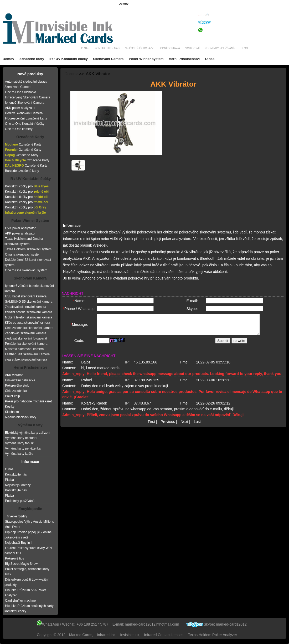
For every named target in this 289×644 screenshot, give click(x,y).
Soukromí (192, 48)
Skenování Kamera (30, 278)
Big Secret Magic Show (21, 564)
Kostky (10, 407)
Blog (244, 48)
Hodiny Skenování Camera (24, 113)
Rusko (270, 4)
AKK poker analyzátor (20, 108)
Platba (9, 480)
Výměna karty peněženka (23, 448)
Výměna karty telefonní (21, 438)
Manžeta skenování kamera (24, 349)
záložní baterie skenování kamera (29, 312)
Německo (174, 4)
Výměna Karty (30, 425)
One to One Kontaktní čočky (25, 124)
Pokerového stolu (17, 386)
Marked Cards (81, 635)
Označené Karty (30, 137)
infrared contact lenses (164, 635)
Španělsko (239, 4)
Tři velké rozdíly (16, 516)
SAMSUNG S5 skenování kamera (29, 302)
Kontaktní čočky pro (27, 186)
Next (184, 426)
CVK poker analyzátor (20, 228)
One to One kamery (19, 129)
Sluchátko (12, 412)
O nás (85, 48)
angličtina (143, 4)
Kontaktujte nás (107, 48)
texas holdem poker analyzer (213, 635)
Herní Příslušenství (184, 59)
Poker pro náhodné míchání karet (28, 401)
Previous (168, 426)
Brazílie (190, 4)
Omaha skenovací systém (23, 254)
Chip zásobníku (16, 391)
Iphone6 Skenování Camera (25, 103)
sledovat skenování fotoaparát (26, 338)
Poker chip (12, 396)
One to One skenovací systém (26, 270)
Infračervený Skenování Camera (28, 97)
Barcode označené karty (22, 171)
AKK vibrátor (14, 375)
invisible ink (130, 635)
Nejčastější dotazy (139, 48)
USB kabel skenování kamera (26, 296)
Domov (123, 4)
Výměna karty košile (19, 454)
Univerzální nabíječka (20, 380)
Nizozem (256, 4)
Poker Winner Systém (30, 221)
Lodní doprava (169, 48)
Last (197, 426)
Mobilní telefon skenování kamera (29, 317)
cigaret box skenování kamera (26, 360)
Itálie (282, 4)
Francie (159, 4)
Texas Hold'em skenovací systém (28, 249)
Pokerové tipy (15, 558)
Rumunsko (221, 4)
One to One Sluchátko (20, 92)
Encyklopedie (30, 509)
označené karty (32, 59)
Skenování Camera (108, 59)
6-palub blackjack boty (21, 417)
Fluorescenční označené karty (26, 118)
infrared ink (106, 635)
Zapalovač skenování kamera (26, 307)
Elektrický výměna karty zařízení (28, 433)
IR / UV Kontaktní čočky (69, 59)
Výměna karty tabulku (20, 443)
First (151, 426)
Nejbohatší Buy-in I (18, 543)
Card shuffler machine (20, 601)
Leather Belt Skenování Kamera (27, 354)
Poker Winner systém (146, 59)
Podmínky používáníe (220, 48)
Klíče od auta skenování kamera (27, 323)
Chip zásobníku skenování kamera (29, 328)
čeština (204, 4)
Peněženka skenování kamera (26, 344)
